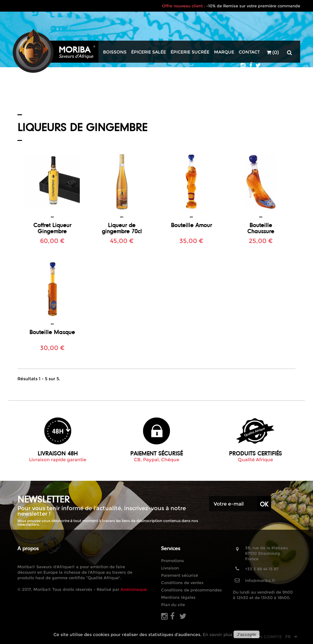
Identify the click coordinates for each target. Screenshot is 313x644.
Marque (224, 52)
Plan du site (173, 605)
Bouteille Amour (191, 225)
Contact (249, 52)
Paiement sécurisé (180, 575)
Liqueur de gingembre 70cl (122, 228)
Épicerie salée (149, 52)
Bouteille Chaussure (261, 228)
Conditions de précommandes (191, 590)
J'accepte (247, 635)
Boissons (115, 52)
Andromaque (134, 589)
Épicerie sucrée (190, 52)
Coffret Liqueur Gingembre (52, 228)
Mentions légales (178, 597)
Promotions (173, 561)
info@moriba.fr (260, 580)
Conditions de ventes (182, 583)
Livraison (170, 568)
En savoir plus (217, 635)
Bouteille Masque (52, 332)
